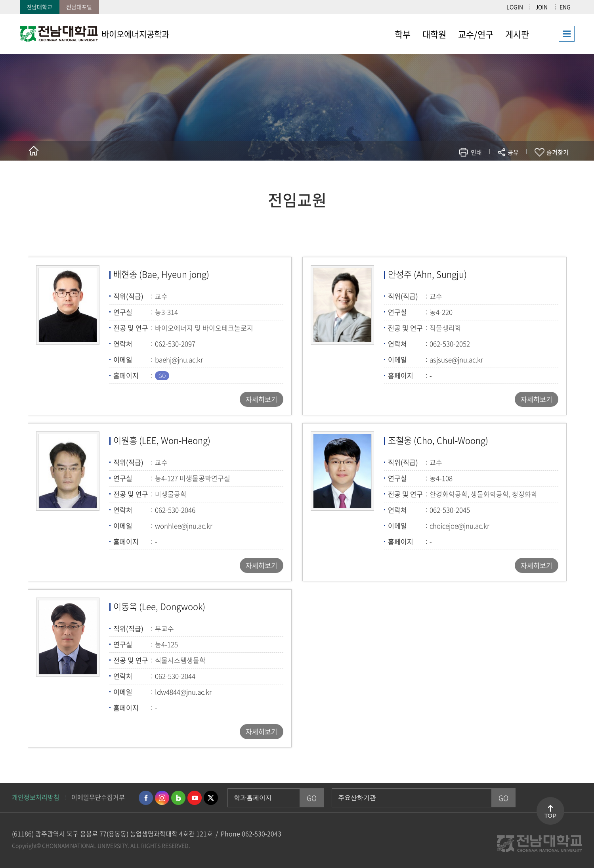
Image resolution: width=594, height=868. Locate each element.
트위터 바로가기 (211, 798)
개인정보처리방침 (36, 797)
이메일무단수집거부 (98, 797)
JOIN (541, 7)
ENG (565, 7)
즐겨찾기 (558, 152)
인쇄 (476, 152)
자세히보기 (262, 399)
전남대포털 (79, 7)
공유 (513, 152)
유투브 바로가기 (195, 798)
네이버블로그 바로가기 (178, 798)
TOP (550, 816)
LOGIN (515, 7)
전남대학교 (39, 7)
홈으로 (34, 151)
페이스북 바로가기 (146, 798)
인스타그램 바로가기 (162, 798)
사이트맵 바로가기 (555, 34)
